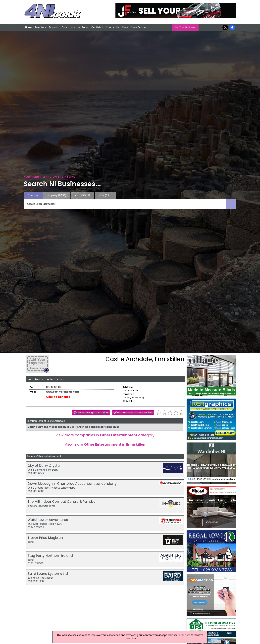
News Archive (139, 27)
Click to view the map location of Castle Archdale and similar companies (74, 427)
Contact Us (113, 27)
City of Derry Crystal (44, 466)
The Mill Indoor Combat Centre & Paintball (62, 502)
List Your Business (185, 27)
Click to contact (58, 397)
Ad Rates (83, 27)
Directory (41, 27)
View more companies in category (105, 435)
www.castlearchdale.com (62, 392)
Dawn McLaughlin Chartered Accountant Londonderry (72, 484)
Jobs (73, 27)
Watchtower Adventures (48, 520)
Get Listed (97, 27)
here (188, 635)
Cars (64, 27)
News (125, 27)
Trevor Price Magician (45, 538)
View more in (105, 444)
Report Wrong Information (92, 413)
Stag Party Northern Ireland (50, 556)
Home (29, 27)
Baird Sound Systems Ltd (48, 574)
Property (54, 27)
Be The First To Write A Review (134, 413)
